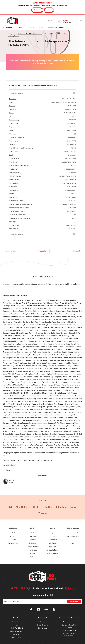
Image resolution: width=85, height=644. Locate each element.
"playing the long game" (17, 211)
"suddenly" (13, 106)
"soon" (11, 113)
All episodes (43, 251)
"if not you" (13, 134)
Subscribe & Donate (72, 528)
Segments (13, 536)
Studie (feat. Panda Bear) (17, 215)
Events (52, 528)
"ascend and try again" (17, 138)
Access (16, 625)
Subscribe (37, 10)
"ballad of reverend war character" (21, 204)
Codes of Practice (16, 631)
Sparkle (12, 155)
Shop (72, 543)
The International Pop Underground (30, 34)
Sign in (50, 20)
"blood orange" (14, 141)
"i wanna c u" (13, 145)
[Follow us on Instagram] (54, 610)
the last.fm (12, 465)
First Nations (23, 507)
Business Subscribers (69, 630)
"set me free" (13, 197)
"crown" (12, 194)
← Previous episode (9, 251)
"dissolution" (13, 162)
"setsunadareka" (15, 173)
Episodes (13, 540)
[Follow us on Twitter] (31, 610)
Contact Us (16, 622)
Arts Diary (52, 547)
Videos (33, 557)
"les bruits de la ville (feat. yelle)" (20, 218)
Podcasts (33, 540)
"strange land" (14, 183)
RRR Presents (52, 540)
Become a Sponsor (69, 622)
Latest (13, 533)
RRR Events (52, 536)
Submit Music (42, 628)
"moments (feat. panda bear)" (19, 208)
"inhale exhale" (14, 229)
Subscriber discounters (72, 533)
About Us (16, 618)
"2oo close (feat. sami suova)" (19, 166)
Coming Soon (52, 533)
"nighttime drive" (15, 127)
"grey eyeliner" (14, 159)
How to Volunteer (42, 622)
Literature (61, 507)
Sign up (74, 602)
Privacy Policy (16, 637)
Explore (33, 528)
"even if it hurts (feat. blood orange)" (21, 148)
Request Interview (42, 625)
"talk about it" (14, 190)
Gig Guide (52, 543)
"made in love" (14, 152)
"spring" (12, 130)
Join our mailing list (42, 595)
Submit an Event (52, 553)
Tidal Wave (13, 99)
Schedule (33, 533)
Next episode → (77, 251)
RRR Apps (70, 588)
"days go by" (13, 187)
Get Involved (42, 618)
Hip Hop (48, 507)
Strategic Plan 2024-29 (16, 628)
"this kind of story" (15, 176)
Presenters (33, 543)
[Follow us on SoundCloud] (46, 610)
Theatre (42, 513)
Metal (73, 507)
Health (37, 507)
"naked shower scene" (17, 201)
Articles (33, 553)
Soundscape (33, 550)
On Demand (13, 528)
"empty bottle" (14, 123)
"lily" (11, 116)
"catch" (12, 102)
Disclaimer (16, 634)
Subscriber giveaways (72, 536)
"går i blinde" (13, 169)
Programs (33, 536)
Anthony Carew (14, 36)
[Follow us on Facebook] (38, 610)
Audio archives (13, 543)
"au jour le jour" (14, 225)
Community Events (52, 550)
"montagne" (13, 222)
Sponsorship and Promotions (69, 618)
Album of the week (33, 547)
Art (10, 507)
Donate (49, 10)
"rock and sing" (14, 120)
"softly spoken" (14, 180)
